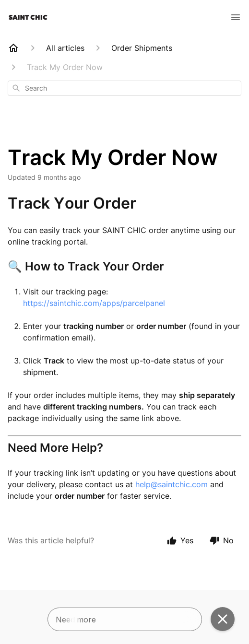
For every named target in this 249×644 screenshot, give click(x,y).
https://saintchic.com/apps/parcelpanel (94, 303)
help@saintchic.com (172, 484)
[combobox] (124, 88)
